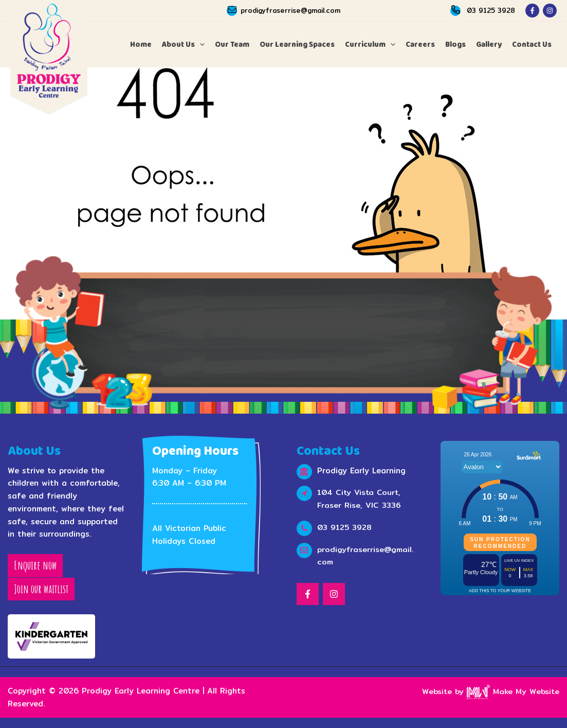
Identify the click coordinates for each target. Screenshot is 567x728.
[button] (183, 44)
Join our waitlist (41, 589)
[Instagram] (550, 11)
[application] (200, 44)
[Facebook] (532, 11)
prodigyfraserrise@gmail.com (290, 10)
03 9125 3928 (491, 10)
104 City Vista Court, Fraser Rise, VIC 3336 (360, 499)
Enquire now (35, 566)
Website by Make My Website (490, 691)
